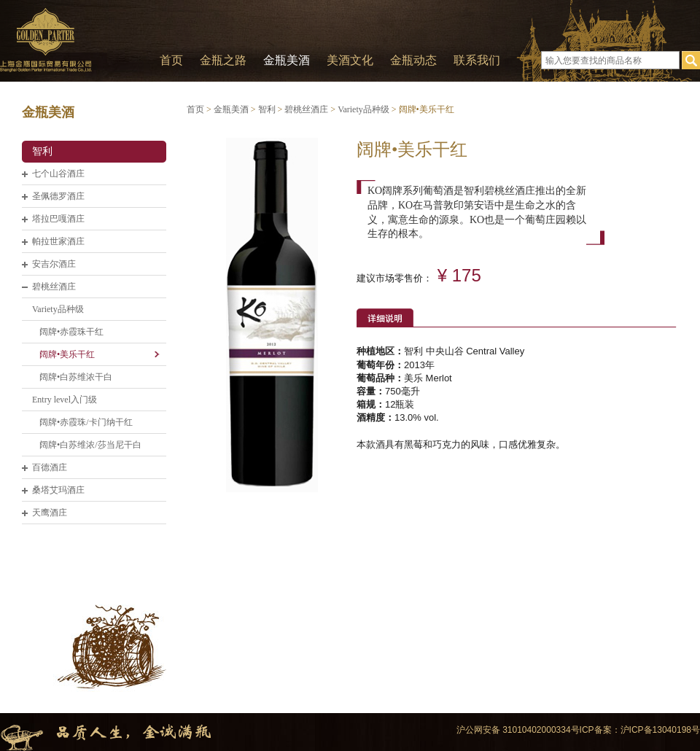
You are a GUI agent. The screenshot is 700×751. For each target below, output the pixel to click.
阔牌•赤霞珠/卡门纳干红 (86, 422)
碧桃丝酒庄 (54, 287)
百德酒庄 (50, 467)
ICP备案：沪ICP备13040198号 (640, 730)
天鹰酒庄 (50, 513)
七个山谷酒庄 (58, 174)
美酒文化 (350, 60)
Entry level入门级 (65, 400)
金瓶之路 (223, 60)
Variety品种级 (58, 309)
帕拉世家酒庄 (58, 241)
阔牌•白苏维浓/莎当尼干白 (90, 445)
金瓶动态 (413, 60)
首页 (171, 60)
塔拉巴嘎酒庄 (58, 219)
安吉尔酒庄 (54, 264)
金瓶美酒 (287, 60)
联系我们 (477, 60)
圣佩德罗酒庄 (58, 196)
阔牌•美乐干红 (67, 354)
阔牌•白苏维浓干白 (76, 377)
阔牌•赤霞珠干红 (71, 332)
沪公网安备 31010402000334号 (518, 730)
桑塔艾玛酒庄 (58, 490)
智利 (42, 151)
